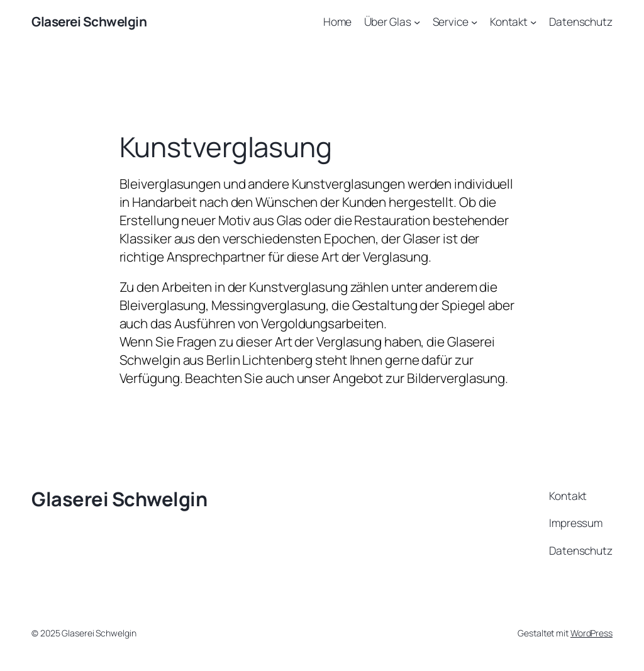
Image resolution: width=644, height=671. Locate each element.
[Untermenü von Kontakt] (533, 21)
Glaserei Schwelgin (89, 21)
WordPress (591, 633)
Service (451, 21)
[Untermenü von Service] (474, 21)
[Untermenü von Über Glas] (417, 21)
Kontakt (509, 21)
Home (338, 21)
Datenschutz (581, 21)
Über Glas (388, 21)
